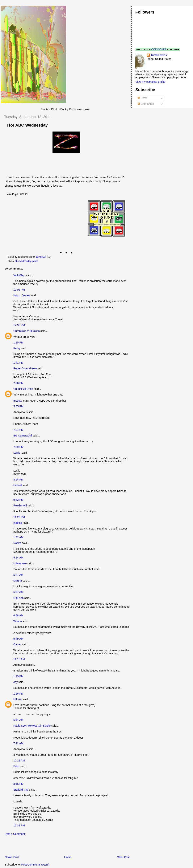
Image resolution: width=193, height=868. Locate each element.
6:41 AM (18, 720)
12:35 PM (19, 325)
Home (68, 857)
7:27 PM (18, 430)
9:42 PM (18, 500)
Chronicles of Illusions (27, 331)
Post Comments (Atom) (35, 865)
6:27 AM (18, 592)
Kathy (17, 348)
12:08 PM (19, 290)
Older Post (123, 857)
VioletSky (19, 275)
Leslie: (17, 453)
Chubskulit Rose (23, 389)
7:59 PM (18, 447)
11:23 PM (19, 517)
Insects (18, 401)
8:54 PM (18, 480)
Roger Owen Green (25, 368)
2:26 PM (18, 383)
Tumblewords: (159, 55)
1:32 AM (18, 537)
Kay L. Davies (22, 295)
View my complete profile (150, 82)
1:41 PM (18, 363)
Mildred (18, 699)
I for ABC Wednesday (27, 125)
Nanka (17, 543)
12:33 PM (19, 825)
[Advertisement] (46, 847)
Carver (17, 644)
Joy (15, 682)
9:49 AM (18, 639)
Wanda (18, 621)
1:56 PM (18, 694)
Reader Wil (20, 505)
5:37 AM (18, 575)
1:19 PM (18, 676)
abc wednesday (23, 261)
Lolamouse (20, 563)
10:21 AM (19, 761)
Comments (146, 104)
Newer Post (12, 857)
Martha (18, 581)
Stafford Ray (21, 790)
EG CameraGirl (23, 436)
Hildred (18, 485)
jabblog (18, 523)
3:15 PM (18, 784)
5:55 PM (18, 406)
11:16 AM (19, 659)
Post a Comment (15, 834)
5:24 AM (18, 558)
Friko (16, 766)
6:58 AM (18, 615)
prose (35, 261)
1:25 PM (18, 343)
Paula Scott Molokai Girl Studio (32, 726)
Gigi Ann (19, 598)
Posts (143, 98)
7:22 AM (18, 743)
